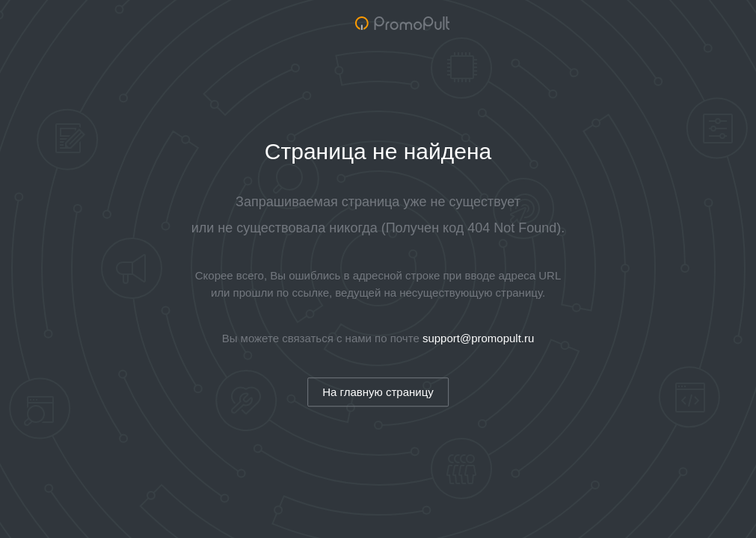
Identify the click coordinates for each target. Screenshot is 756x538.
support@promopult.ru (478, 338)
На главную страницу (378, 392)
